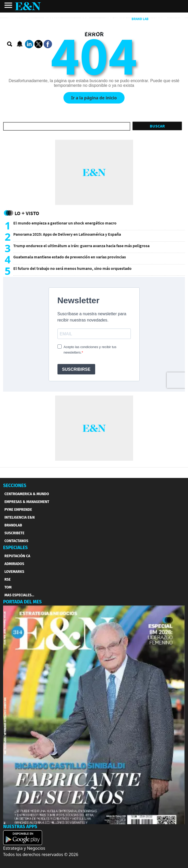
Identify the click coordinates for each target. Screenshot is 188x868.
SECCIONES (15, 485)
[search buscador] (10, 44)
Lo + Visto (27, 213)
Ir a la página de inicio (94, 98)
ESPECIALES (15, 548)
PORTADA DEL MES (22, 602)
